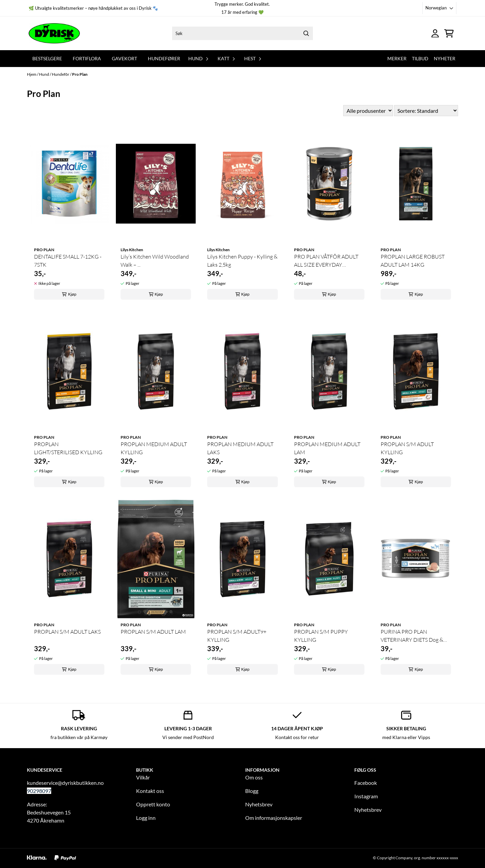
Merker (397, 58)
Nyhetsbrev (259, 804)
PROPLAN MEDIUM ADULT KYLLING (154, 448)
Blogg (252, 791)
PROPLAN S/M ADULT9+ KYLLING (237, 636)
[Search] (306, 33)
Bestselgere (47, 58)
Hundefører (164, 58)
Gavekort (124, 58)
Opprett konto (153, 804)
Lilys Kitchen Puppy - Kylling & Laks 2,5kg (242, 261)
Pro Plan (80, 74)
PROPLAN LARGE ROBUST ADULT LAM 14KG (413, 261)
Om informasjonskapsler (274, 818)
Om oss (254, 777)
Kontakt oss (150, 791)
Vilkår (143, 777)
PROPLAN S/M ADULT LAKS (67, 632)
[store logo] (54, 33)
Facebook (366, 783)
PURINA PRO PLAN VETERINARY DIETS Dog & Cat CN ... (412, 636)
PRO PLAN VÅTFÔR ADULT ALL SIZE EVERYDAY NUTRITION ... (326, 261)
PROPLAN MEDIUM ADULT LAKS (240, 448)
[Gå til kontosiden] (435, 34)
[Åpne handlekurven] (449, 34)
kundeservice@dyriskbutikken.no (65, 783)
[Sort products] (426, 111)
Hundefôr (61, 74)
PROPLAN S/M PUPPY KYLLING (321, 636)
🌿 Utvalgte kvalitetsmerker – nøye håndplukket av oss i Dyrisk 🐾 (93, 8)
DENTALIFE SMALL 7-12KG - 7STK (68, 261)
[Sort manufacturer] (368, 111)
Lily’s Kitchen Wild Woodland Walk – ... (155, 261)
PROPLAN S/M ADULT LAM (153, 632)
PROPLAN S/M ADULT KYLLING (407, 448)
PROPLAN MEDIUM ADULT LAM (327, 448)
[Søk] (243, 33)
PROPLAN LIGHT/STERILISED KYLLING (68, 448)
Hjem (32, 74)
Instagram (366, 796)
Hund (44, 74)
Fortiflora (87, 58)
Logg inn (146, 818)
